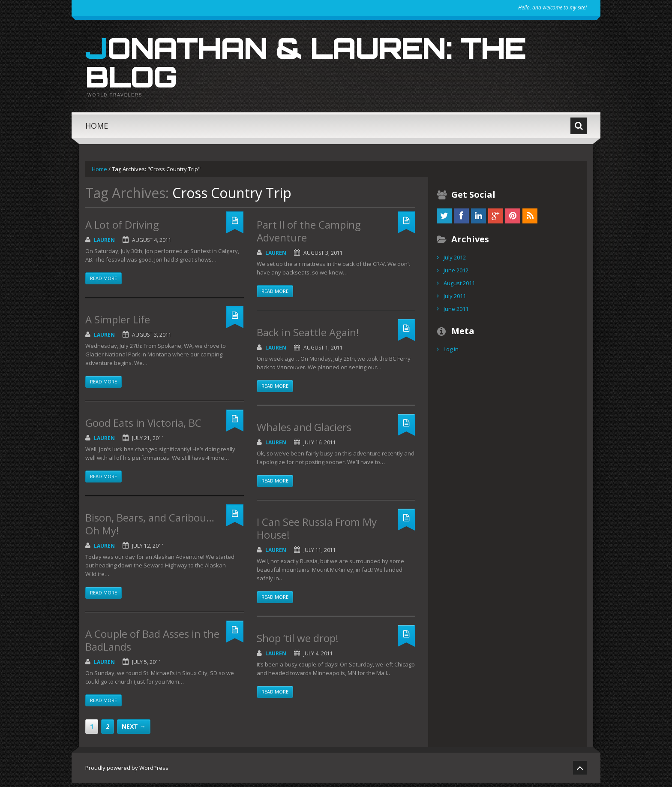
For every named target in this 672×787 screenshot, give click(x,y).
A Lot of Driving (122, 229)
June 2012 (456, 274)
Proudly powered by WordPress (127, 772)
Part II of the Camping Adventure (309, 235)
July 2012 (455, 262)
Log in (451, 353)
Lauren (104, 244)
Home (97, 130)
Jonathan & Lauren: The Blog (322, 64)
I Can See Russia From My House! (317, 532)
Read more (103, 282)
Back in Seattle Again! (308, 336)
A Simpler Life (118, 324)
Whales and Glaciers (304, 431)
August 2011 (459, 287)
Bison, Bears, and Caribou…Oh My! (150, 528)
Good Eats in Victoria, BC (143, 427)
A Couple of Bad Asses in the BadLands (152, 644)
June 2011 (456, 313)
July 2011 (455, 300)
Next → (134, 731)
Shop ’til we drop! (298, 642)
